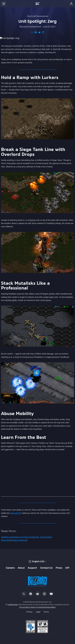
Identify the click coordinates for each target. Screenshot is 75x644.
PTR (16, 513)
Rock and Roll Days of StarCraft (14, 540)
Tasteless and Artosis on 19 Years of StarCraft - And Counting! (26, 537)
